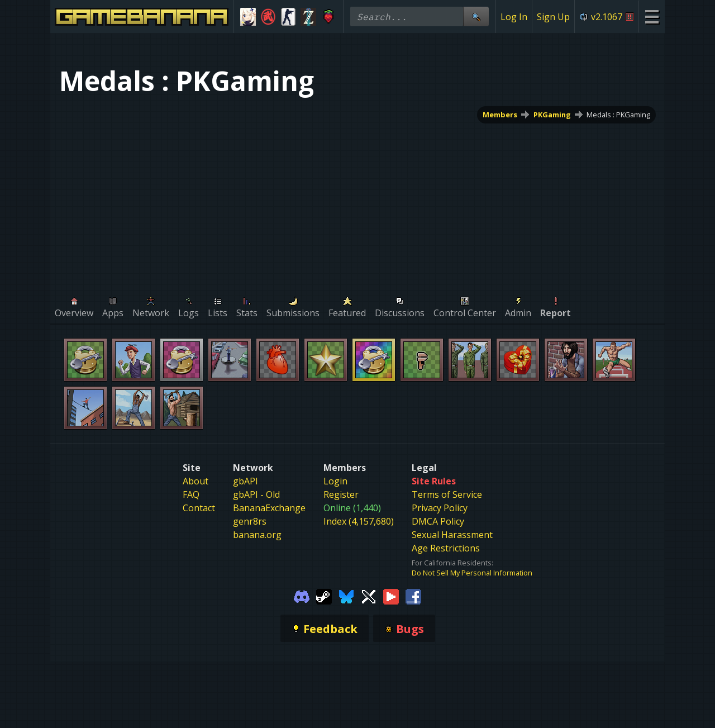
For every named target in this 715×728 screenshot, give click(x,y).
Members (500, 115)
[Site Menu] (652, 16)
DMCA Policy (438, 521)
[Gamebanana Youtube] (391, 596)
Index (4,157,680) (359, 521)
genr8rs (250, 521)
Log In (514, 17)
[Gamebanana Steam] (324, 596)
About (196, 481)
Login (335, 481)
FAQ (191, 494)
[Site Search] (476, 16)
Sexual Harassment (452, 535)
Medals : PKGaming (618, 115)
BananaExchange (269, 508)
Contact (199, 508)
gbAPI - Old (256, 494)
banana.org (257, 535)
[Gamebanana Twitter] (369, 596)
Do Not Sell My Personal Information (472, 573)
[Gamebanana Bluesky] (346, 596)
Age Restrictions (446, 548)
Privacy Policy (440, 508)
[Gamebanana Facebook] (413, 596)
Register (341, 494)
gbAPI (246, 481)
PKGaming (552, 115)
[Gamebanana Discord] (302, 596)
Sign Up (553, 17)
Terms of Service (447, 494)
